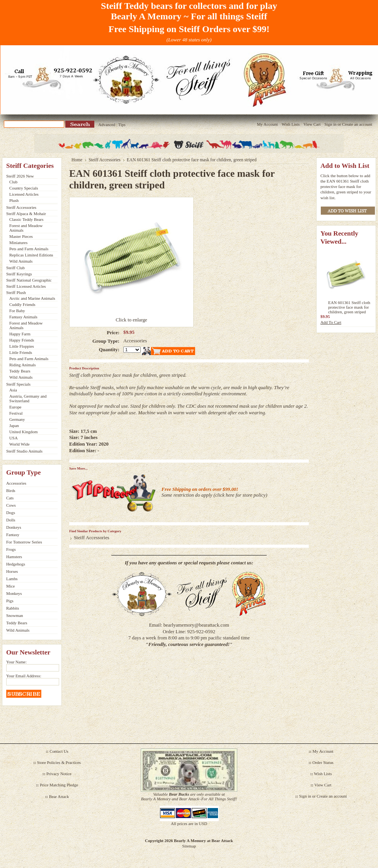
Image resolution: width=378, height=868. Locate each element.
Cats (10, 498)
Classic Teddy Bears (26, 219)
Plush (14, 200)
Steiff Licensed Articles (26, 286)
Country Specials (24, 188)
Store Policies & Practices (59, 762)
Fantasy (13, 535)
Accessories (16, 483)
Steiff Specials (18, 384)
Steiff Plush (16, 292)
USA (14, 438)
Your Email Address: (24, 676)
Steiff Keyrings (19, 274)
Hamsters (14, 557)
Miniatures (18, 243)
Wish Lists (291, 124)
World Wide (20, 444)
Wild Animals (21, 261)
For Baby (17, 311)
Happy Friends (22, 340)
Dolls (11, 520)
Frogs (11, 549)
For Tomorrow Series (24, 542)
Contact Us (59, 751)
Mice (10, 586)
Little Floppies (22, 346)
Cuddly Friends (22, 304)
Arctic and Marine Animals (32, 298)
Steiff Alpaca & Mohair (26, 214)
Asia (13, 390)
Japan (14, 425)
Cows (11, 505)
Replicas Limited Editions (31, 255)
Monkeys (14, 593)
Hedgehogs (16, 564)
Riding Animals (23, 365)
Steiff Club (15, 268)
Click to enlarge (131, 320)
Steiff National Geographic (29, 280)
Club (13, 182)
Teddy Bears (20, 371)
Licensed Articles (24, 194)
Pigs (10, 601)
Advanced (107, 125)
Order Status (323, 762)
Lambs (12, 579)
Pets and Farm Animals (29, 249)
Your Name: (16, 662)
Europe (15, 407)
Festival (16, 413)
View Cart (312, 124)
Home (77, 160)
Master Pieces (21, 236)
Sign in (330, 124)
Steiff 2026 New (20, 176)
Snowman (15, 615)
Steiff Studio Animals (24, 451)
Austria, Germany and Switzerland (28, 398)
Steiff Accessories (21, 207)
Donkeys (14, 527)
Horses (12, 571)
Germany (17, 419)
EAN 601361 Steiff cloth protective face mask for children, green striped (349, 307)
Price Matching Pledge (59, 785)
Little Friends (21, 352)
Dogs (11, 513)
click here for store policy (241, 495)
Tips (122, 125)
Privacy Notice (59, 774)
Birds (11, 490)
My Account (267, 124)
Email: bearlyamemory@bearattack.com (189, 625)
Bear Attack (59, 796)
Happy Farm (20, 334)
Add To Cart (331, 322)
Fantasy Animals (23, 317)
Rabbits (13, 608)
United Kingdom (23, 432)
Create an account (357, 124)
